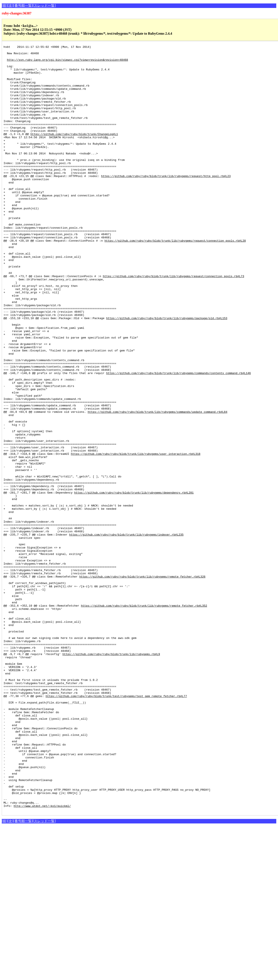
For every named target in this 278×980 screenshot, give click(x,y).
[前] (5, 5)
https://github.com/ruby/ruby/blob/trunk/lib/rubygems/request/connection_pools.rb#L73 (174, 323)
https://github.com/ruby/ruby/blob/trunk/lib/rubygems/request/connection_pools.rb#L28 (175, 280)
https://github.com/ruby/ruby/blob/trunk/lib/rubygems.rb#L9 (111, 776)
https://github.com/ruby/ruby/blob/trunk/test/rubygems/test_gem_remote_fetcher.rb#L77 (116, 826)
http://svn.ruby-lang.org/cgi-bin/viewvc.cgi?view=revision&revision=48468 (68, 63)
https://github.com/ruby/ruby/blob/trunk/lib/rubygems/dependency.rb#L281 (134, 582)
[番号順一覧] (23, 5)
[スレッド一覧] (44, 5)
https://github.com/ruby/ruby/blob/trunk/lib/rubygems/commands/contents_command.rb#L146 (178, 439)
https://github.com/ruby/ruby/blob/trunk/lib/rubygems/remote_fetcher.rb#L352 (144, 718)
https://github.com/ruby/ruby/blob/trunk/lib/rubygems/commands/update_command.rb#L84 (157, 485)
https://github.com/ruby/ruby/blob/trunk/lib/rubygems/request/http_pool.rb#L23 (166, 202)
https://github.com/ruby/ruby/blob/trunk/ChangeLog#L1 (74, 152)
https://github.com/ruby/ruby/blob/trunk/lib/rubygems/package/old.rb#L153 (167, 373)
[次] (10, 5)
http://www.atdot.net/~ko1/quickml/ (42, 958)
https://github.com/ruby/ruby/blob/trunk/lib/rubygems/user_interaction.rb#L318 (136, 536)
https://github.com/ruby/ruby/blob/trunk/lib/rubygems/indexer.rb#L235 (126, 633)
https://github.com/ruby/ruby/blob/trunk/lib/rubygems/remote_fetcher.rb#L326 (142, 683)
